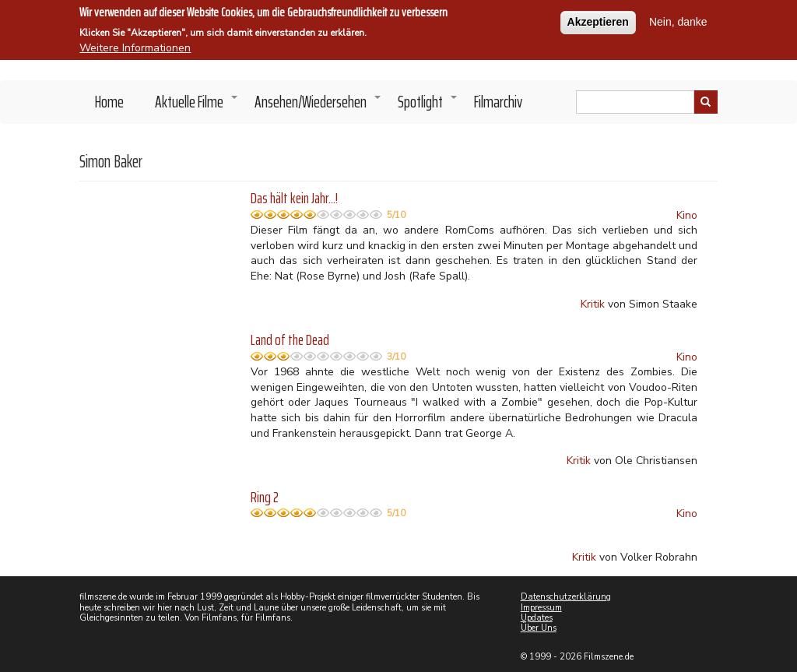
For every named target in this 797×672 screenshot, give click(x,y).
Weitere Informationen (135, 43)
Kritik (593, 304)
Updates (537, 618)
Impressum (541, 608)
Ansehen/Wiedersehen (318, 106)
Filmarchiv (498, 102)
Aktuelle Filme (197, 106)
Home (109, 102)
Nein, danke (678, 17)
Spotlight (428, 106)
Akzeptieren (598, 17)
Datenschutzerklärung (566, 597)
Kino (687, 215)
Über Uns (539, 628)
